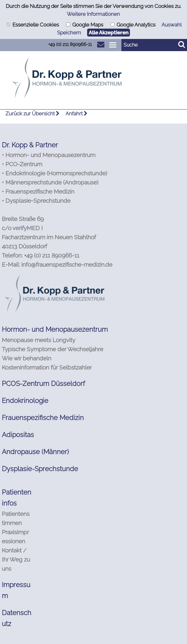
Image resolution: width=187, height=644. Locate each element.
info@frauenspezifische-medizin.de (67, 264)
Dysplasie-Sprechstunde (40, 469)
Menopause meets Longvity (39, 340)
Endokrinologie (25, 401)
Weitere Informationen (93, 14)
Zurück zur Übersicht (32, 114)
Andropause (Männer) (35, 452)
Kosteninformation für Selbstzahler (47, 367)
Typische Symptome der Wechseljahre (53, 349)
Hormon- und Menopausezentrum (55, 329)
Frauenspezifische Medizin (43, 418)
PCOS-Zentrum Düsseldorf (43, 383)
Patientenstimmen (16, 518)
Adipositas (18, 435)
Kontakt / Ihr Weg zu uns (16, 559)
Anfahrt (76, 114)
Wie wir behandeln (27, 358)
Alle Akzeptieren (109, 33)
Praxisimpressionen (15, 537)
